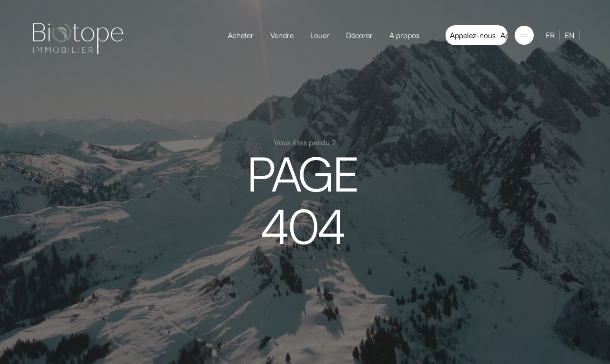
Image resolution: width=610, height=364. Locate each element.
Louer (320, 35)
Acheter (241, 35)
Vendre (282, 35)
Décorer (359, 35)
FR (550, 35)
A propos (404, 35)
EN (569, 35)
